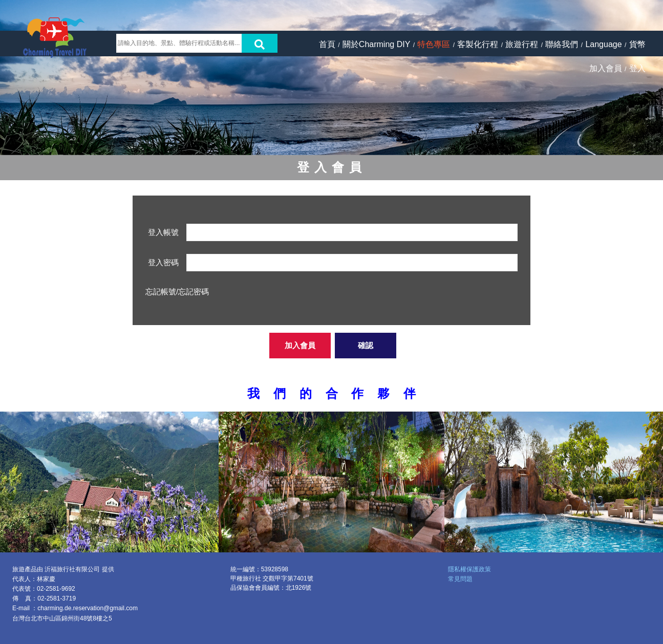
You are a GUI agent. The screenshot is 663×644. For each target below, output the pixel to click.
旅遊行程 (522, 44)
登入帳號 (163, 232)
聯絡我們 (562, 44)
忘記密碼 (194, 292)
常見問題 (460, 579)
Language (603, 44)
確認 (366, 345)
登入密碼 (163, 262)
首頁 (327, 44)
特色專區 (434, 44)
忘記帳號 (161, 292)
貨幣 (637, 44)
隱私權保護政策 (469, 569)
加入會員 (606, 68)
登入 (637, 68)
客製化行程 (478, 44)
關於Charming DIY (376, 44)
